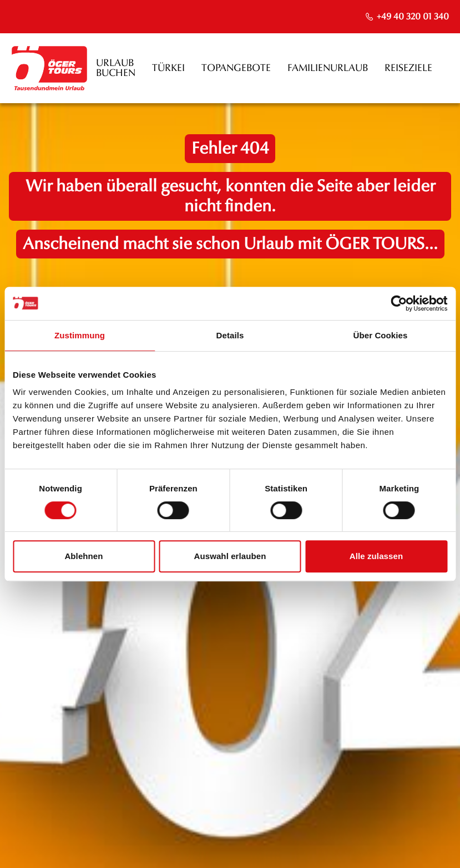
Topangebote (236, 68)
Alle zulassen (376, 556)
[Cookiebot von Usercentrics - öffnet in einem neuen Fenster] (399, 303)
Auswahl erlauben (230, 556)
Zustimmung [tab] (80, 335)
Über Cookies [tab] (381, 335)
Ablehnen (84, 556)
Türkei (168, 68)
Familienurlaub (328, 68)
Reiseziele (408, 68)
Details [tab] (230, 335)
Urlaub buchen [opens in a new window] (116, 68)
